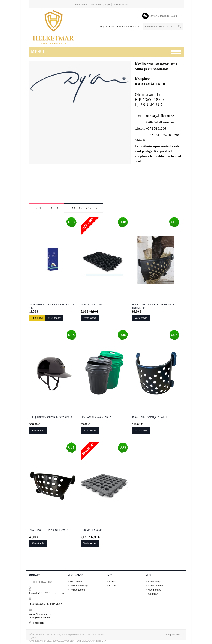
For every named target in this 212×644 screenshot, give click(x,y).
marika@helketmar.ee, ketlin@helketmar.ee (40, 616)
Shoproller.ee (173, 635)
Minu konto (81, 5)
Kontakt (113, 582)
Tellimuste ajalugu (100, 5)
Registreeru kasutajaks (127, 27)
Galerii (113, 586)
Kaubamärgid (155, 582)
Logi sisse (105, 27)
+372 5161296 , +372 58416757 (45, 604)
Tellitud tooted (121, 5)
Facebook (38, 623)
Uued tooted (46, 208)
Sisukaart (153, 594)
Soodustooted (84, 208)
